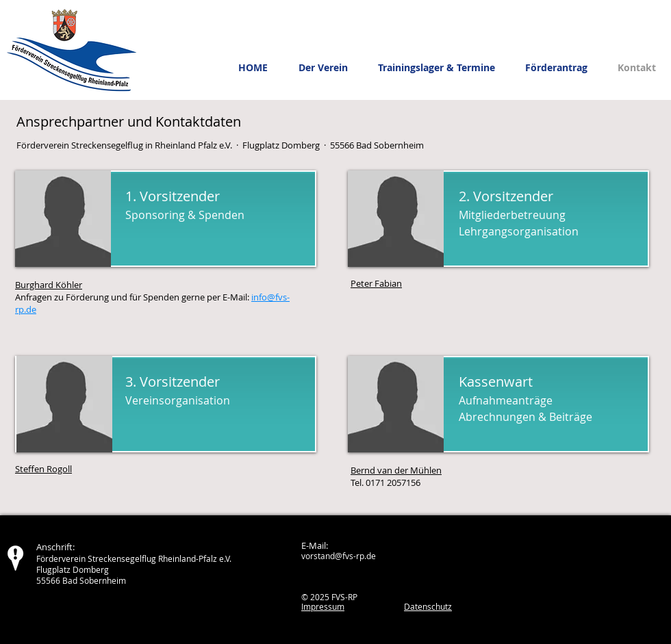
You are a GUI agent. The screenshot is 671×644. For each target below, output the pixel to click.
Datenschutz (428, 606)
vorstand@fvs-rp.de (339, 556)
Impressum (323, 606)
